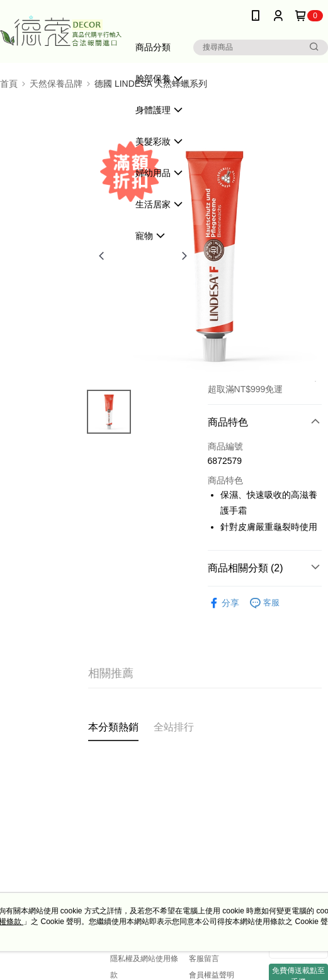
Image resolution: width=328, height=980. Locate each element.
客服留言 (204, 959)
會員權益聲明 (212, 975)
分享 (223, 603)
